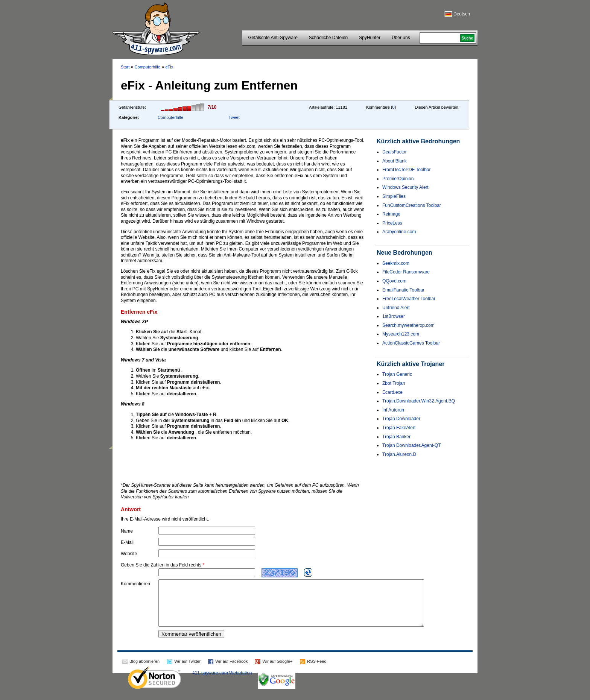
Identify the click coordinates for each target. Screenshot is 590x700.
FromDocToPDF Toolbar (406, 170)
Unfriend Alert (396, 308)
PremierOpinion (398, 179)
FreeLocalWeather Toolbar (409, 299)
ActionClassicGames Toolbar (411, 343)
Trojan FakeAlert (399, 428)
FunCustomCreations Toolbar (412, 205)
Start (125, 67)
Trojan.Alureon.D (399, 454)
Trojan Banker (396, 437)
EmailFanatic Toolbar (403, 290)
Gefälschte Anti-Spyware (273, 38)
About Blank (395, 161)
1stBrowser (394, 316)
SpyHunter (370, 38)
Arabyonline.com (399, 232)
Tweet (234, 117)
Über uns (401, 38)
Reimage (391, 214)
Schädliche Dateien (328, 38)
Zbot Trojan (394, 383)
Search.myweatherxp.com (408, 325)
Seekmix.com (396, 263)
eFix (169, 67)
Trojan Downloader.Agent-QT (412, 445)
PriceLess (392, 223)
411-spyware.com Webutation (222, 682)
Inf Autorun (393, 410)
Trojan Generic (397, 374)
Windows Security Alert (405, 187)
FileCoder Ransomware (406, 272)
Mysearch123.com (401, 334)
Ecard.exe (392, 392)
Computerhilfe (147, 67)
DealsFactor (395, 152)
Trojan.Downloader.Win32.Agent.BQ (419, 401)
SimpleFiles (394, 196)
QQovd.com (394, 281)
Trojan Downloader (401, 419)
